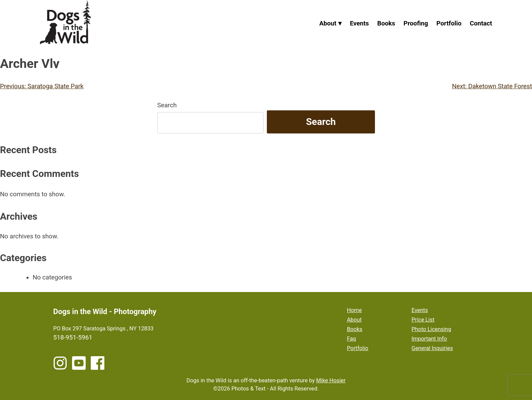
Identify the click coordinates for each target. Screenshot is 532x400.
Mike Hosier (331, 380)
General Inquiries (432, 348)
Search (167, 105)
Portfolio (449, 23)
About (328, 23)
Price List (423, 320)
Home (354, 310)
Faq (351, 339)
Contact (481, 23)
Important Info (429, 339)
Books (386, 23)
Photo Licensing (432, 329)
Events (359, 23)
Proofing (416, 23)
